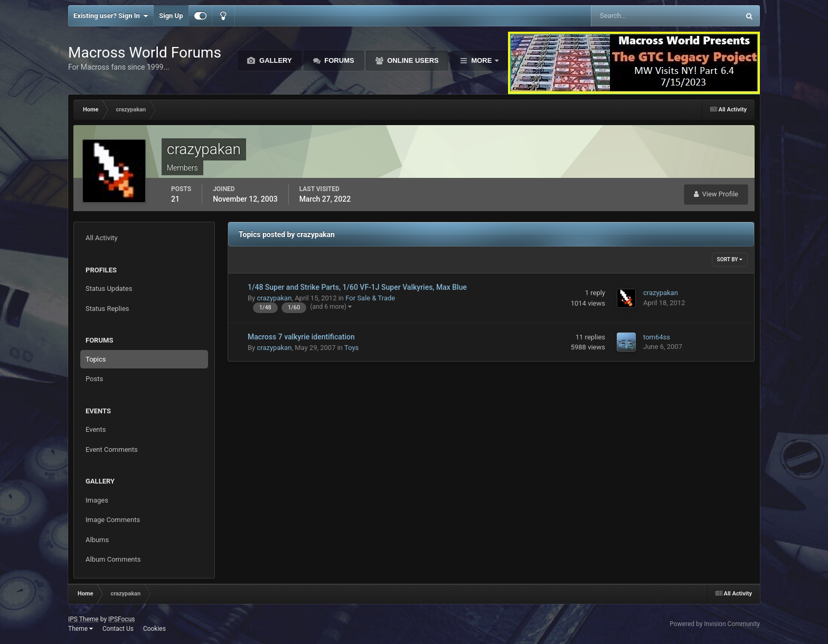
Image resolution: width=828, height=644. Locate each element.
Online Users (412, 60)
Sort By (730, 259)
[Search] (633, 16)
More (482, 60)
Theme (81, 629)
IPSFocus (121, 619)
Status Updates (109, 288)
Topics (96, 359)
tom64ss (657, 337)
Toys (351, 348)
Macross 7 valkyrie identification (301, 337)
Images (97, 500)
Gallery (274, 60)
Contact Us (118, 629)
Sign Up (171, 16)
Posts (94, 379)
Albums (97, 540)
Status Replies (107, 309)
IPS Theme (83, 619)
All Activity (102, 238)
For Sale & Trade (370, 298)
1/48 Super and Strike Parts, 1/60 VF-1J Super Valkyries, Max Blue (357, 287)
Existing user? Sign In (111, 16)
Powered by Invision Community (715, 624)
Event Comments (112, 449)
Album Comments (113, 559)
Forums (338, 60)
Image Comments (113, 520)
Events (96, 429)
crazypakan (274, 298)
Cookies (154, 629)
